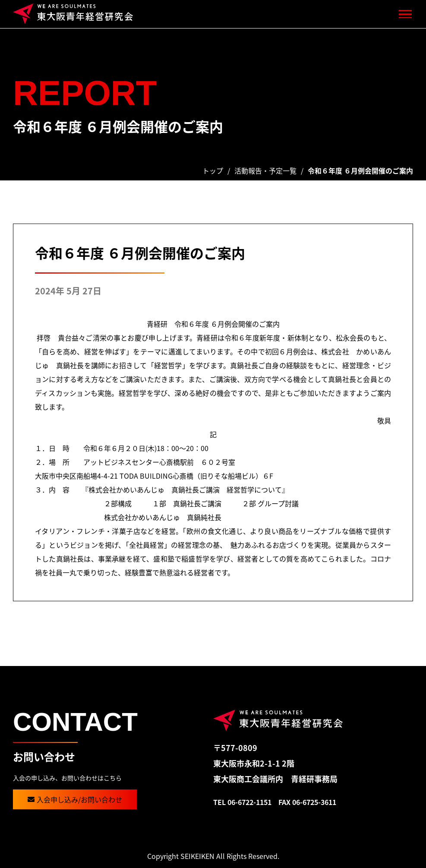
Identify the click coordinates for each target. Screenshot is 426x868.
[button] (405, 14)
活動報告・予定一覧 (265, 170)
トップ (213, 170)
